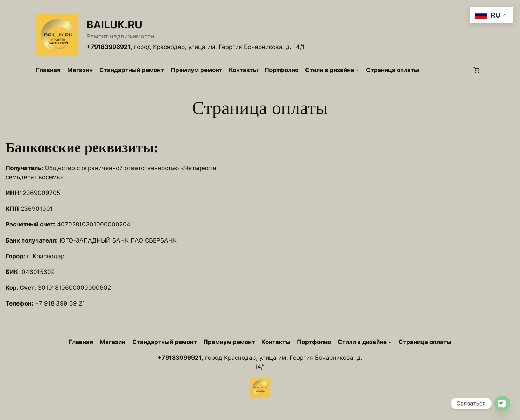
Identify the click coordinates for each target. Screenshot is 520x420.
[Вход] (446, 70)
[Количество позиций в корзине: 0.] (477, 70)
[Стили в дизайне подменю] (357, 70)
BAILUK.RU (114, 24)
